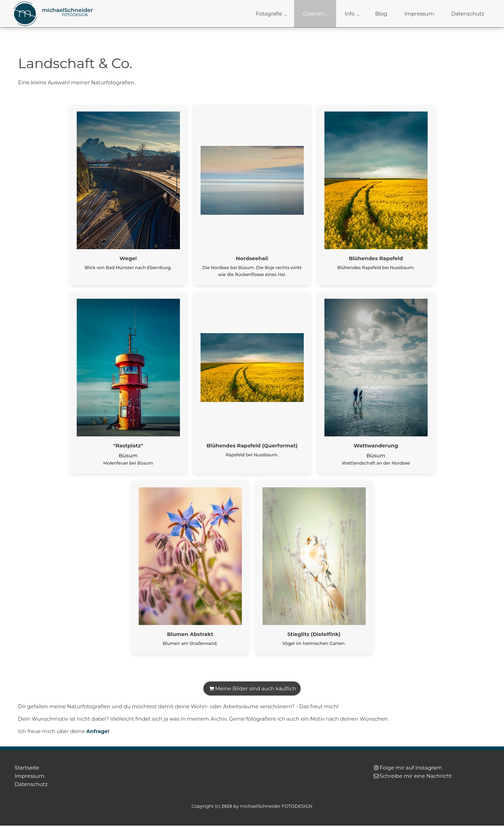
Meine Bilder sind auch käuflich (255, 688)
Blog (381, 14)
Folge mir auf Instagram (411, 768)
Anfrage (97, 731)
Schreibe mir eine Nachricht (416, 776)
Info (350, 14)
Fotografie (269, 14)
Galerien (314, 14)
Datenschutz (468, 14)
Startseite (27, 768)
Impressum (419, 14)
